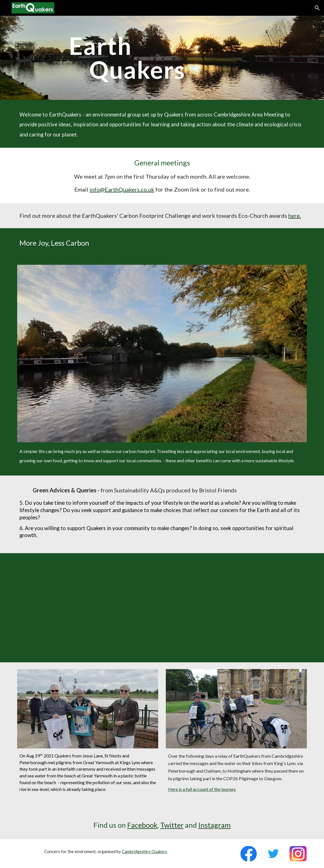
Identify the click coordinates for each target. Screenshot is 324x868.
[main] (174, 58)
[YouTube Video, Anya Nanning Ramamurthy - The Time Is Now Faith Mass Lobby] (162, 608)
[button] (317, 8)
